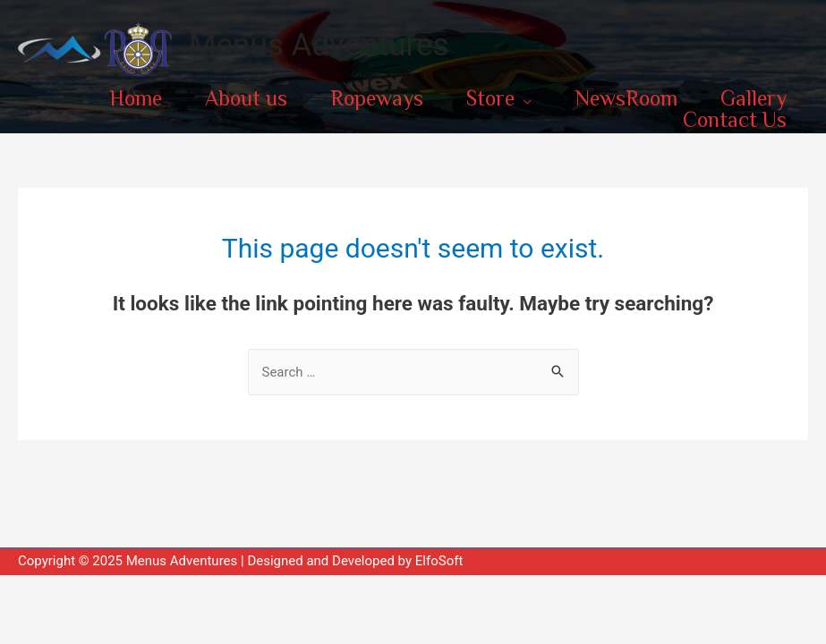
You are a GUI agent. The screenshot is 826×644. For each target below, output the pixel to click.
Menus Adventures (319, 45)
